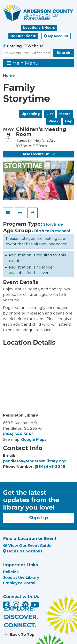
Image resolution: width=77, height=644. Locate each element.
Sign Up (39, 518)
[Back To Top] (38, 635)
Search (63, 53)
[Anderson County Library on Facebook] (7, 606)
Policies (11, 572)
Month (65, 114)
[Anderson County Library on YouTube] (35, 606)
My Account (56, 36)
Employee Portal (19, 583)
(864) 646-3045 (18, 434)
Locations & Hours (39, 28)
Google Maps (34, 440)
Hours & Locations (23, 551)
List (50, 114)
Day (68, 121)
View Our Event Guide (27, 546)
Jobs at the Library (21, 577)
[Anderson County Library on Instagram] (17, 606)
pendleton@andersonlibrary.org (34, 461)
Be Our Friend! (23, 36)
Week (53, 121)
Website (36, 46)
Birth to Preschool (52, 231)
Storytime (53, 224)
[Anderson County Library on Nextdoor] (25, 604)
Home (9, 76)
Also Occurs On (39, 154)
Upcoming (31, 114)
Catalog (14, 46)
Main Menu (23, 63)
